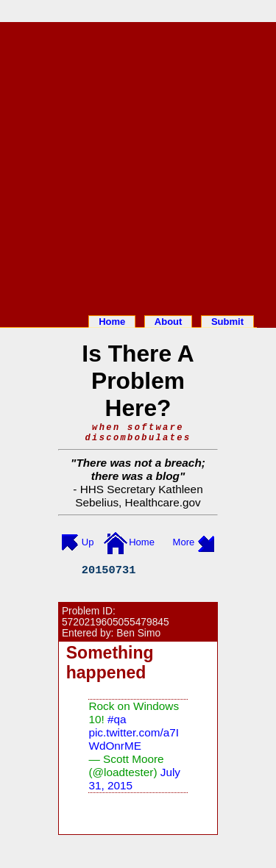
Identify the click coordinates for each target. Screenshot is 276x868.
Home (112, 322)
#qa (117, 719)
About (169, 322)
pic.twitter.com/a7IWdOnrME (134, 739)
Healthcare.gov (163, 502)
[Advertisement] (138, 166)
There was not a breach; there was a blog (140, 469)
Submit (227, 322)
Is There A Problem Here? (138, 381)
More (184, 542)
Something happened (110, 663)
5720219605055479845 (116, 622)
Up (88, 542)
